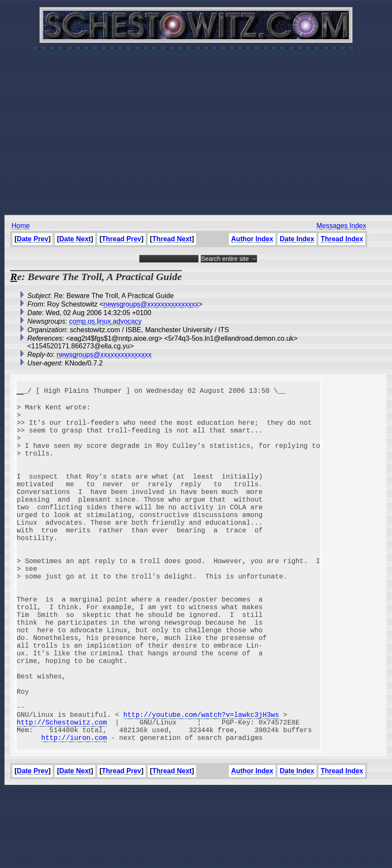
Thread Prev (121, 239)
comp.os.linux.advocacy (105, 321)
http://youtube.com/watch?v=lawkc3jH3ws (201, 786)
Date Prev (32, 239)
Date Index (297, 239)
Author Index (252, 239)
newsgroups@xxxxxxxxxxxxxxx (151, 304)
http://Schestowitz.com (62, 795)
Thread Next (172, 239)
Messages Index (341, 226)
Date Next (75, 239)
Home (21, 226)
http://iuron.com (74, 814)
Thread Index (342, 239)
